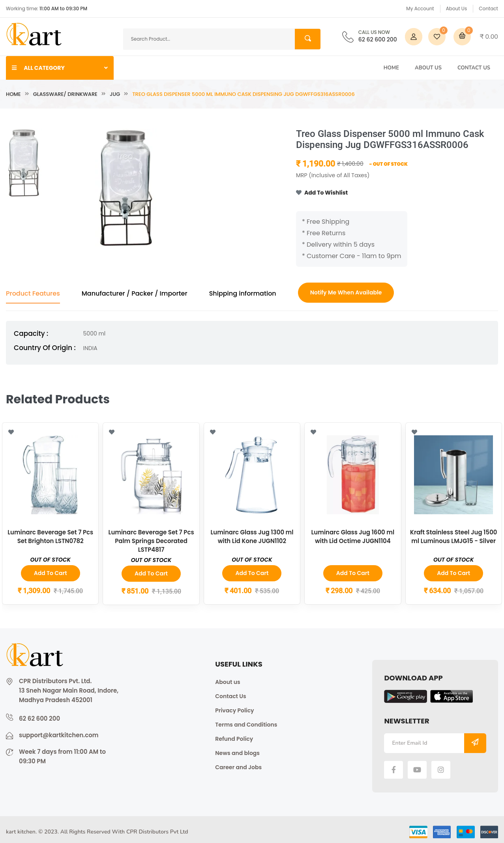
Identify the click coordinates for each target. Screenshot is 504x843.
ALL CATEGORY (60, 68)
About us (228, 682)
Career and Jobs (238, 767)
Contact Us (474, 68)
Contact (488, 8)
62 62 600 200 (378, 37)
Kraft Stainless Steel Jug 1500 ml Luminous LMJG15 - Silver (454, 536)
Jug (115, 94)
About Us (457, 8)
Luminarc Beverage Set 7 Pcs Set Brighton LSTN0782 (51, 536)
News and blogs (237, 753)
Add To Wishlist (322, 193)
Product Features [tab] (33, 293)
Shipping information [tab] (243, 293)
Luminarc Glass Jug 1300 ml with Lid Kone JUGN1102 (252, 536)
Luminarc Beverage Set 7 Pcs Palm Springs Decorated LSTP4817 (151, 540)
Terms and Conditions (246, 724)
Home (391, 68)
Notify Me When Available (346, 292)
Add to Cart (51, 573)
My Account (420, 8)
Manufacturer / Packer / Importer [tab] (135, 293)
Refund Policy (234, 738)
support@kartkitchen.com (59, 735)
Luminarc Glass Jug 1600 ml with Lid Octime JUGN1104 (353, 536)
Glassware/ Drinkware (65, 94)
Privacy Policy (234, 710)
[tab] (24, 163)
